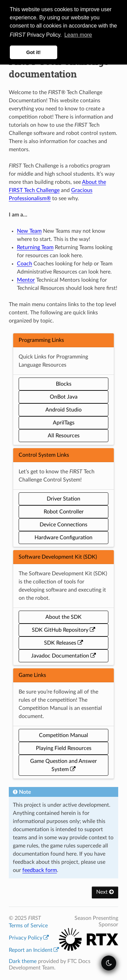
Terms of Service (28, 926)
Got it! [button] (34, 52)
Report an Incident (34, 950)
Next (105, 892)
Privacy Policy (29, 938)
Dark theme (23, 961)
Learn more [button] (78, 35)
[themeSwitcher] (109, 963)
